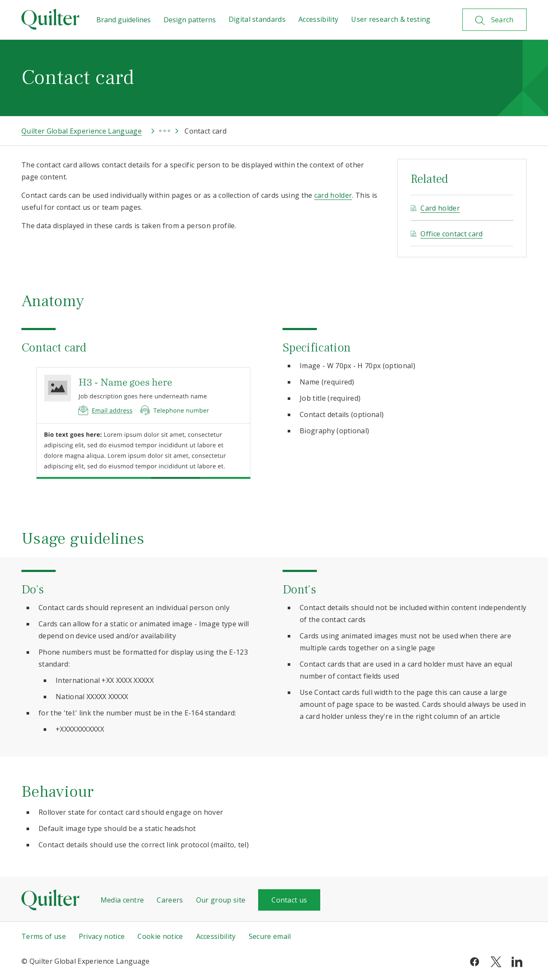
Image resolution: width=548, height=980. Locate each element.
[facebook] (475, 961)
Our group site (221, 900)
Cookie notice (160, 936)
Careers (170, 900)
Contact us (289, 900)
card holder (333, 195)
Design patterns (190, 20)
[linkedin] (517, 961)
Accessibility (318, 19)
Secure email (270, 936)
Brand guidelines (124, 20)
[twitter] (496, 961)
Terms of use (44, 936)
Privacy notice (102, 936)
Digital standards (257, 19)
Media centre (122, 900)
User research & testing (391, 19)
